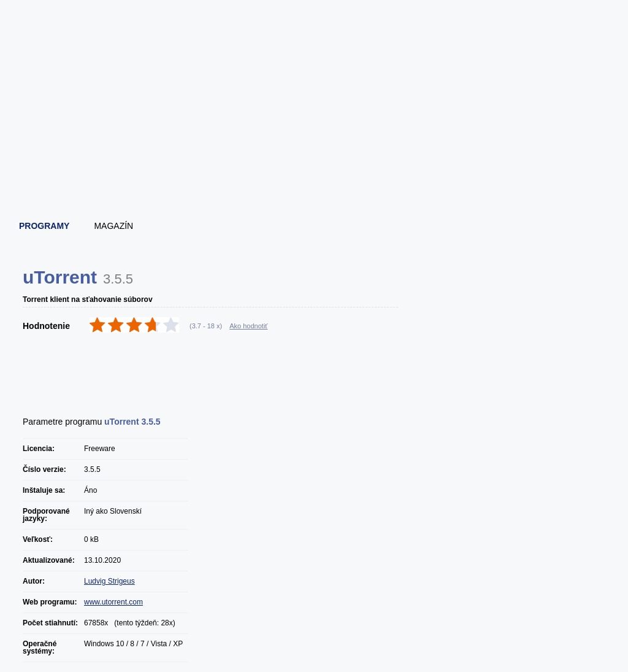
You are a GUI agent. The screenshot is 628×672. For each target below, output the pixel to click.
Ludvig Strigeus (109, 581)
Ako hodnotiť (248, 326)
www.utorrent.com (113, 602)
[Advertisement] (315, 178)
